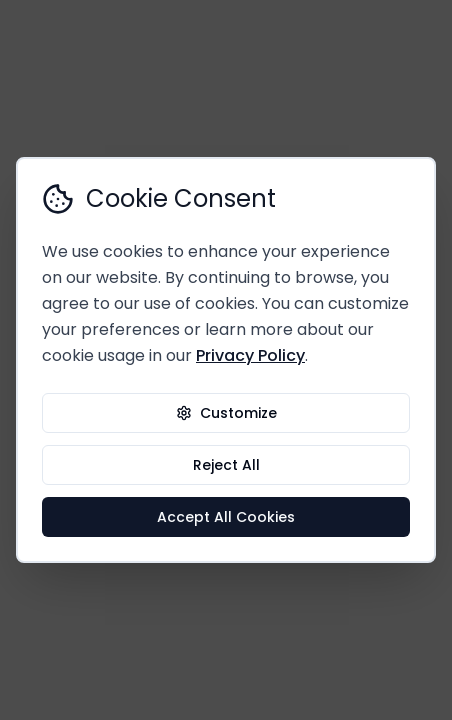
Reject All (226, 465)
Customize (226, 413)
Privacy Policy (250, 355)
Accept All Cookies (226, 517)
